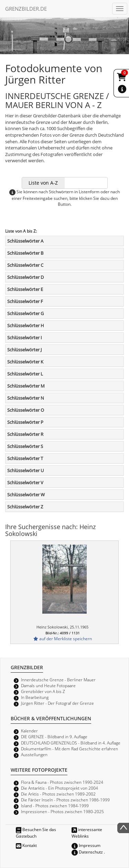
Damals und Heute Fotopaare (48, 685)
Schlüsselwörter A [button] (25, 241)
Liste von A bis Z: (21, 231)
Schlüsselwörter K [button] (25, 362)
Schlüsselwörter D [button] (25, 277)
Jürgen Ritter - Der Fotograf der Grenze (57, 703)
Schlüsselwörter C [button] (25, 265)
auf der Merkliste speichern (63, 638)
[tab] (64, 241)
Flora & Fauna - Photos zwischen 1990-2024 (62, 782)
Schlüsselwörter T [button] (25, 458)
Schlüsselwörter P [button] (25, 422)
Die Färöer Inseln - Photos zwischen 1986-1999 (65, 800)
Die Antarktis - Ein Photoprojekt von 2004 (60, 788)
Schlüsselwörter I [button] (25, 338)
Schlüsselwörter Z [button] (25, 507)
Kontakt (26, 845)
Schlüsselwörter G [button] (25, 313)
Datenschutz (87, 852)
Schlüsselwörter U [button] (25, 470)
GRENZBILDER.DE (26, 9)
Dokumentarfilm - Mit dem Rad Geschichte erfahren (69, 749)
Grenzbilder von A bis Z (43, 691)
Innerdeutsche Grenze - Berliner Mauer (58, 680)
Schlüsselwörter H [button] (26, 325)
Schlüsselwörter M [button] (26, 386)
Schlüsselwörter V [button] (25, 482)
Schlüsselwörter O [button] (26, 410)
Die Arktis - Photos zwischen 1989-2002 (58, 794)
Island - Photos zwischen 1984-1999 (55, 806)
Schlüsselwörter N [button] (26, 398)
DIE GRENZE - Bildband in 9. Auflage (54, 737)
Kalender (29, 731)
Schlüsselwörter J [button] (24, 350)
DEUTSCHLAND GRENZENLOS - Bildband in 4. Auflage (71, 743)
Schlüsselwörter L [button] (25, 374)
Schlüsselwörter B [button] (25, 253)
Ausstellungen (34, 754)
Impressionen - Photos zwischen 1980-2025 (62, 811)
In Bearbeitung (35, 697)
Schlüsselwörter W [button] (26, 495)
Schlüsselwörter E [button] (25, 289)
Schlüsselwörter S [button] (25, 446)
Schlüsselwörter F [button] (25, 301)
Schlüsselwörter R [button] (25, 434)
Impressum (86, 845)
